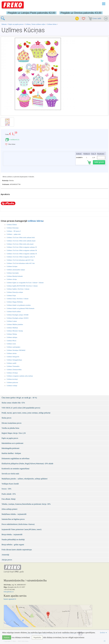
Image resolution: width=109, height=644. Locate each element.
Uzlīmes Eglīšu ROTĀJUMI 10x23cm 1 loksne (22, 286)
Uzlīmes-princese (12, 382)
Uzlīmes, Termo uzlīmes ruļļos (35, 24)
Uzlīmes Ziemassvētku (14, 369)
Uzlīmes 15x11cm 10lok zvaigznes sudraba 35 (22, 254)
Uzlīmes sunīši (11, 363)
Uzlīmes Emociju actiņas (15, 292)
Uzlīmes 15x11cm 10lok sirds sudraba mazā (21, 241)
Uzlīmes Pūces (11, 341)
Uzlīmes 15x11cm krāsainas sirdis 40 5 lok (21, 263)
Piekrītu (7, 637)
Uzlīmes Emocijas (13, 228)
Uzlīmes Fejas (11, 295)
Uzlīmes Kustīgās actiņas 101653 (18, 318)
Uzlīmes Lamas (12, 321)
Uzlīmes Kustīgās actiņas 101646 (18, 315)
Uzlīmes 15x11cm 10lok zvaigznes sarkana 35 (22, 247)
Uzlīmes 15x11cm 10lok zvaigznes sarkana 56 (22, 250)
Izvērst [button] (103, 633)
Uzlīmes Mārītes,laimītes (15, 324)
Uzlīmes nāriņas (12, 337)
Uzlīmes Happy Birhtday (15, 302)
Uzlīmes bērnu (52, 24)
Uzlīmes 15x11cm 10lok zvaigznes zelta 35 (21, 257)
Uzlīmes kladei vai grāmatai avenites (19, 305)
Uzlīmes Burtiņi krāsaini (15, 276)
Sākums (4, 24)
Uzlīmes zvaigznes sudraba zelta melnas (20, 376)
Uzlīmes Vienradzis (13, 366)
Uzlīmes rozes (11, 344)
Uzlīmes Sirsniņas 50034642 (16, 350)
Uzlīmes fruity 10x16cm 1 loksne (18, 299)
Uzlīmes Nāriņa (12, 334)
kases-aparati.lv (10, 599)
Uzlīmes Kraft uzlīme (14, 311)
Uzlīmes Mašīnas (12, 328)
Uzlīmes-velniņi (12, 386)
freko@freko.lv (9, 592)
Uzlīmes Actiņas (12, 266)
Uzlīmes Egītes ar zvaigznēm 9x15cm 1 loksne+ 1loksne (25, 283)
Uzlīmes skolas (12, 353)
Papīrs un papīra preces (16, 24)
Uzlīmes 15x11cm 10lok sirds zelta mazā (20, 244)
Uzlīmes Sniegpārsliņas (14, 360)
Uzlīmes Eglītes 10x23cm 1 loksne (18, 289)
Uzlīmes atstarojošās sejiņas (16, 270)
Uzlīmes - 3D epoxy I (14, 231)
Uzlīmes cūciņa (12, 279)
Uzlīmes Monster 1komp (15, 331)
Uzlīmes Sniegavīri (13, 357)
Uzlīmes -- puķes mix (14, 234)
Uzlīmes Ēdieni (12, 225)
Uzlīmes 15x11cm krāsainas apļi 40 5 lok (20, 260)
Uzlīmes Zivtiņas (12, 373)
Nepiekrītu (37, 637)
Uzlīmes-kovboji (12, 379)
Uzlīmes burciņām (13, 273)
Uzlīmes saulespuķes (13, 347)
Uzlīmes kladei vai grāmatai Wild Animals (20, 308)
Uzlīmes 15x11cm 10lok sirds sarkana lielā (21, 237)
